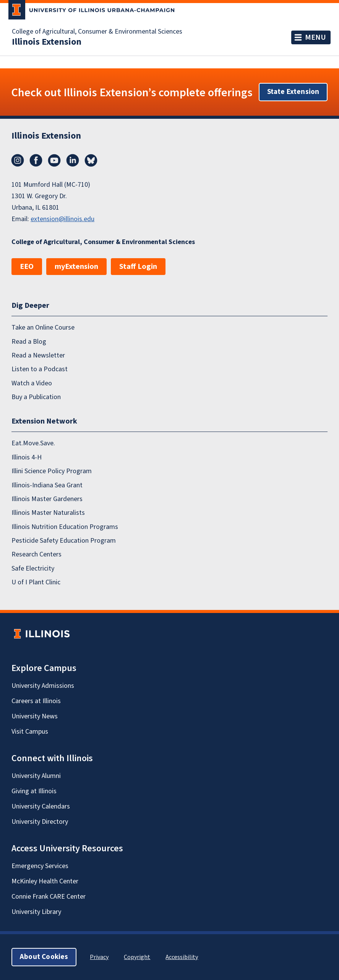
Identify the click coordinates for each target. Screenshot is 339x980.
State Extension (293, 92)
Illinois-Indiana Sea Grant (47, 485)
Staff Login (138, 267)
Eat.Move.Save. (33, 443)
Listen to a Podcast (40, 369)
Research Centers (36, 554)
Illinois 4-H (27, 457)
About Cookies (44, 957)
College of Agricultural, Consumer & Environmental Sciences (97, 32)
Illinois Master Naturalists (48, 513)
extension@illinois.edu (62, 219)
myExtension (76, 267)
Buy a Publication (36, 397)
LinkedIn (73, 160)
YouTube (54, 160)
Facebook (36, 160)
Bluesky (91, 160)
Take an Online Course (43, 327)
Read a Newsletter (38, 355)
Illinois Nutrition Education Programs (65, 527)
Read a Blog (29, 342)
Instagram (18, 160)
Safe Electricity (33, 568)
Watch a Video (32, 383)
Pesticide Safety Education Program (64, 541)
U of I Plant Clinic (36, 582)
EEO (27, 267)
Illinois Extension (47, 42)
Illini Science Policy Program (52, 471)
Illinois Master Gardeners (47, 499)
